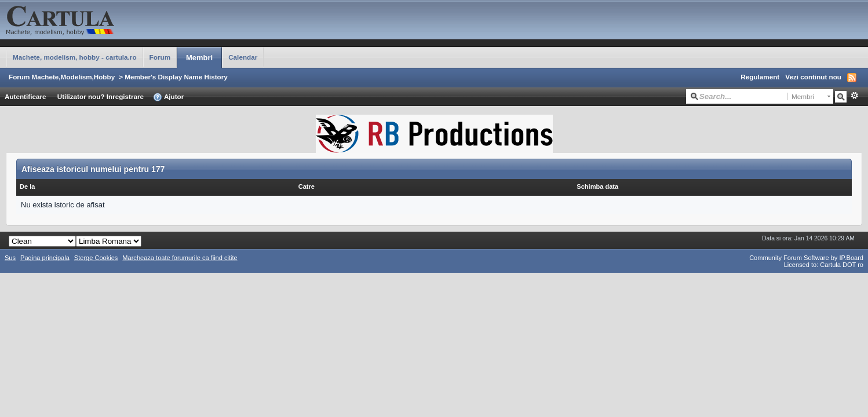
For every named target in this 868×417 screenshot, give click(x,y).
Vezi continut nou (813, 77)
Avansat (854, 96)
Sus (10, 258)
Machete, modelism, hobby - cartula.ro (75, 57)
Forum (160, 57)
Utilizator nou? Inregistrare (101, 96)
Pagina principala (45, 258)
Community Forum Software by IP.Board (806, 258)
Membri (199, 58)
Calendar (243, 57)
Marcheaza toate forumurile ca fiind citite (180, 258)
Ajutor (168, 97)
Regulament (760, 77)
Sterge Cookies (96, 258)
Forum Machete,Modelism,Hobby (62, 77)
